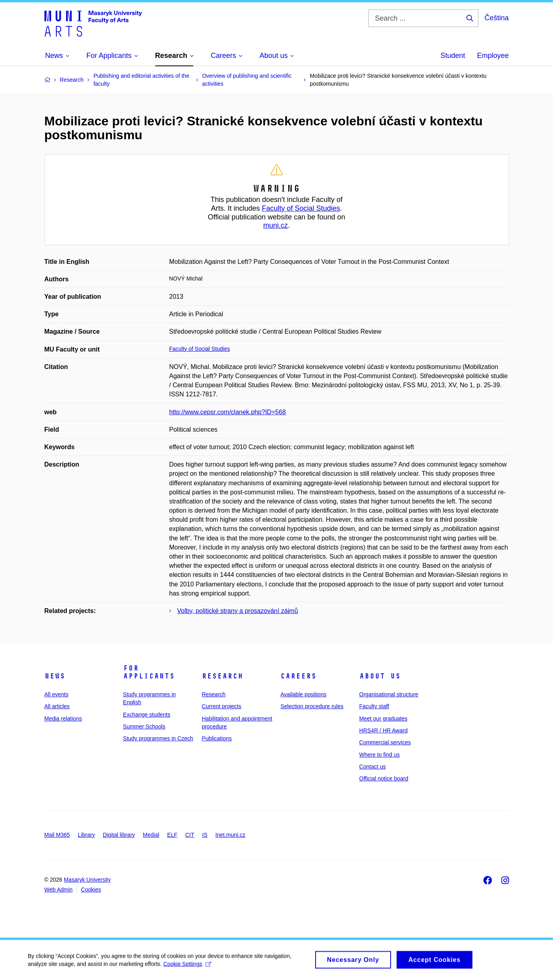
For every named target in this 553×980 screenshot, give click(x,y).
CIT (190, 835)
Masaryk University (87, 880)
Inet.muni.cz (230, 835)
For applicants (149, 672)
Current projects (222, 706)
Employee (493, 56)
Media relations (63, 719)
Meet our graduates (383, 719)
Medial (151, 835)
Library (86, 835)
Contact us (373, 767)
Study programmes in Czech (158, 738)
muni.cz (276, 225)
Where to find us (380, 755)
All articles (57, 706)
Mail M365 (57, 835)
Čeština (496, 18)
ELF (172, 835)
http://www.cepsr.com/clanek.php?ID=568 (227, 412)
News (55, 676)
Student (453, 56)
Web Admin (59, 890)
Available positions (303, 694)
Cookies (91, 890)
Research (222, 676)
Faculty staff (374, 706)
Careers (298, 676)
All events (57, 694)
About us (380, 676)
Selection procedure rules (312, 706)
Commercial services (385, 742)
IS (205, 835)
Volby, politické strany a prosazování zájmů (238, 611)
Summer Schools (144, 726)
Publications (217, 738)
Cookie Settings (187, 967)
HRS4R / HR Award (383, 730)
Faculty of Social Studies (301, 208)
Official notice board (384, 778)
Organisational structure (389, 694)
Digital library (119, 835)
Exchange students (147, 715)
